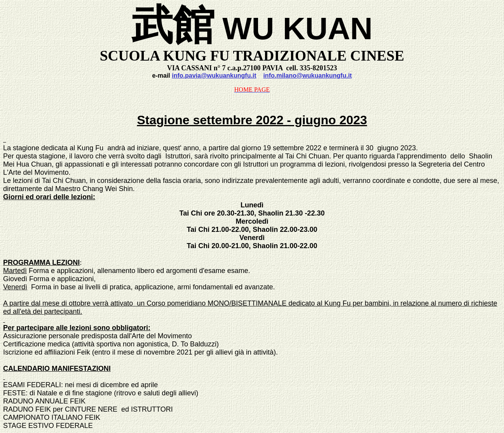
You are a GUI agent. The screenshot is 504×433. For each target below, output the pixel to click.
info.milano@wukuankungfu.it (307, 76)
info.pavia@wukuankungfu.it (214, 76)
